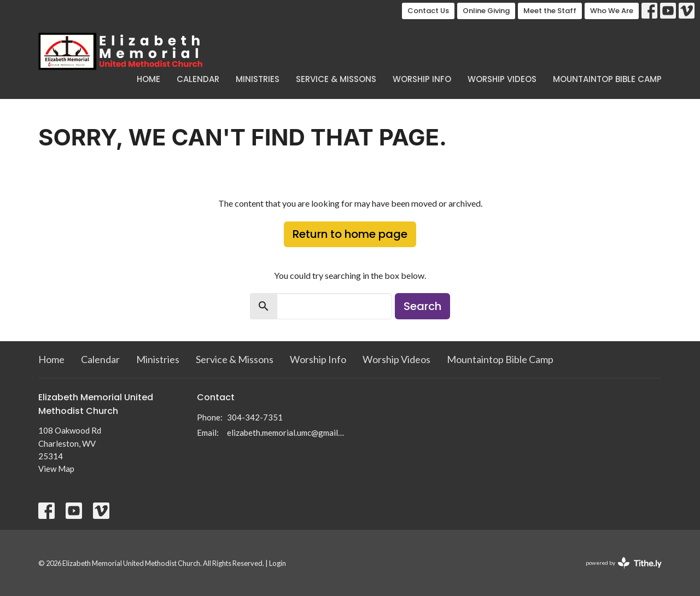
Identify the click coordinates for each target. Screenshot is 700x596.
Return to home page (350, 234)
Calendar (198, 79)
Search (422, 306)
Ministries (258, 79)
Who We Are (612, 11)
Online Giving (486, 11)
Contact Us (428, 11)
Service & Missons (336, 79)
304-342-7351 (255, 417)
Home (148, 79)
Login (278, 563)
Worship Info (422, 79)
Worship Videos (502, 79)
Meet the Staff (550, 11)
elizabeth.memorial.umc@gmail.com (286, 433)
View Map (56, 469)
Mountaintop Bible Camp (607, 79)
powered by (624, 563)
